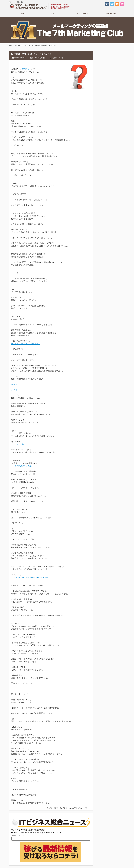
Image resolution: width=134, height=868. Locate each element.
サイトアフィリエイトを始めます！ (26, 344)
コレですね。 (20, 444)
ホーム (23, 14)
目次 (52, 14)
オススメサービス (82, 14)
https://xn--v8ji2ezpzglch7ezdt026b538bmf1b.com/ (30, 577)
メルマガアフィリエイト (22, 46)
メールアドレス (18, 836)
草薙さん (26, 69)
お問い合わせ (111, 14)
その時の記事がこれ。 (24, 466)
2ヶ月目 (14, 390)
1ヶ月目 (14, 384)
